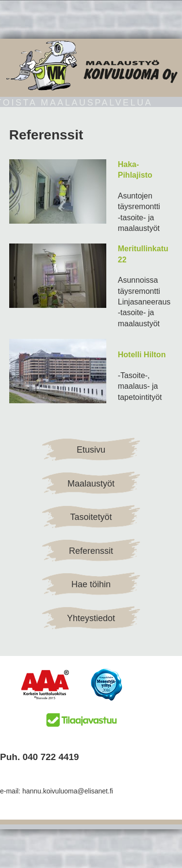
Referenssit (91, 551)
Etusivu (91, 450)
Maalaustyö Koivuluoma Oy (91, 65)
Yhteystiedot (91, 618)
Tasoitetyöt (91, 517)
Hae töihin (91, 584)
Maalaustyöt (91, 484)
